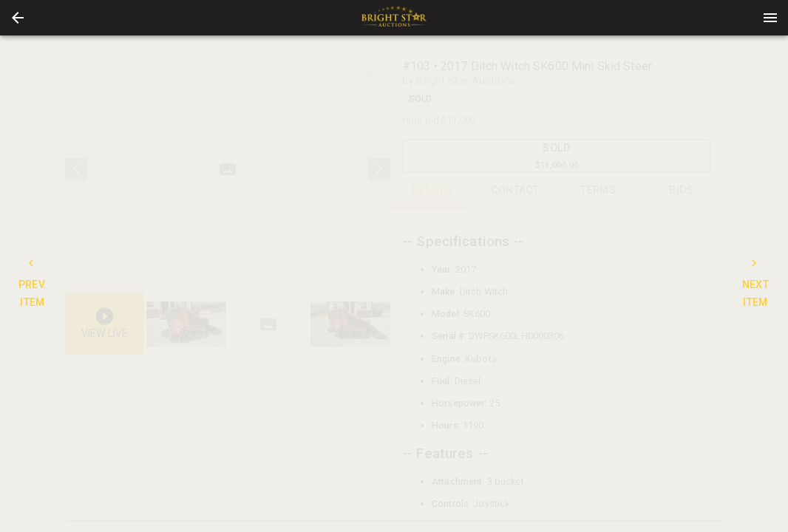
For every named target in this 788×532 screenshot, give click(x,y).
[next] (379, 169)
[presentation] (394, 18)
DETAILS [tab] (432, 191)
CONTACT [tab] (516, 191)
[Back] (18, 18)
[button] (18, 18)
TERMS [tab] (598, 191)
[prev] (76, 169)
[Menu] (770, 18)
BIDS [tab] (682, 191)
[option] (228, 169)
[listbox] (228, 169)
